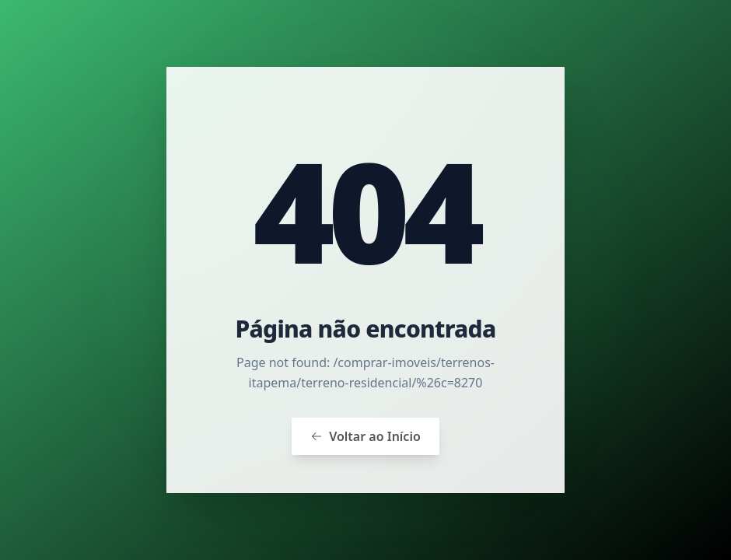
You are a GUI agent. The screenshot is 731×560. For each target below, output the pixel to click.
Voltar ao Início (365, 436)
